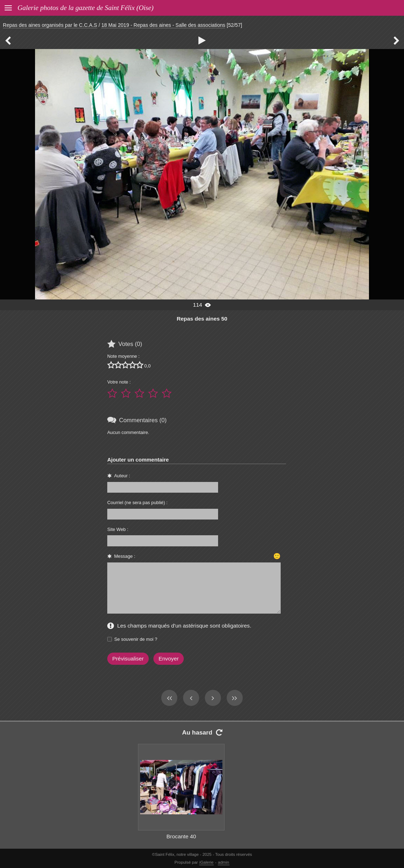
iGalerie (207, 862)
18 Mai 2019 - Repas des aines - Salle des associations (163, 25)
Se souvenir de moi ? (136, 639)
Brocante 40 (181, 836)
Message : (125, 556)
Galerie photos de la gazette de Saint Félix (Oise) (85, 8)
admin (224, 862)
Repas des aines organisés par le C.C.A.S (50, 25)
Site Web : (118, 529)
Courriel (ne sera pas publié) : (137, 503)
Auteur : (122, 476)
